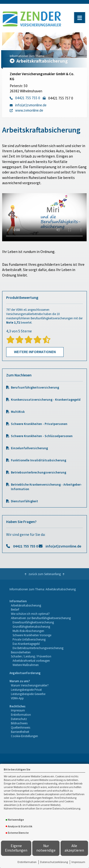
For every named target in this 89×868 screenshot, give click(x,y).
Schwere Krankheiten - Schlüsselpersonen (42, 436)
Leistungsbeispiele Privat (26, 690)
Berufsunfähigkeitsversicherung (35, 387)
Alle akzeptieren (74, 848)
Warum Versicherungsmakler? (30, 685)
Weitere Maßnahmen (26, 665)
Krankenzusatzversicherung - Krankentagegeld (46, 400)
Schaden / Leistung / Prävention (31, 656)
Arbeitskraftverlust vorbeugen (31, 661)
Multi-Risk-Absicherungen (28, 631)
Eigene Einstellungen (16, 848)
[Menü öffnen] (80, 18)
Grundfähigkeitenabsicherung (31, 626)
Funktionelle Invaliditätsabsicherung (39, 460)
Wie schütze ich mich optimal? (30, 614)
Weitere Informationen (35, 352)
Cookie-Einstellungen (24, 736)
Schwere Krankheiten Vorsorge (32, 635)
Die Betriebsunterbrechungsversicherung (38, 648)
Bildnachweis (19, 723)
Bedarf (15, 609)
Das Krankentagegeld (26, 644)
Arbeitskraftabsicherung (26, 605)
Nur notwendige (46, 848)
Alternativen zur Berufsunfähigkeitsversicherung (41, 618)
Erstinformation (27, 862)
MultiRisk (18, 412)
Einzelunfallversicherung (29, 448)
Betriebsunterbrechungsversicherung (39, 472)
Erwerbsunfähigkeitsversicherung (33, 622)
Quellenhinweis (21, 727)
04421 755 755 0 (26, 546)
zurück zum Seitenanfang (45, 574)
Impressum (78, 862)
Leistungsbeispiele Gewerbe (28, 694)
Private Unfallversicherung (29, 639)
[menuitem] (40, 633)
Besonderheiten (21, 652)
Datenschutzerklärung (54, 862)
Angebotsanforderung (25, 673)
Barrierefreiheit (20, 732)
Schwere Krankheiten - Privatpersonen (39, 424)
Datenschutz (19, 719)
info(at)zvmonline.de (63, 546)
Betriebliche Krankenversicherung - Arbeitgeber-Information (46, 487)
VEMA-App (17, 698)
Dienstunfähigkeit (24, 501)
